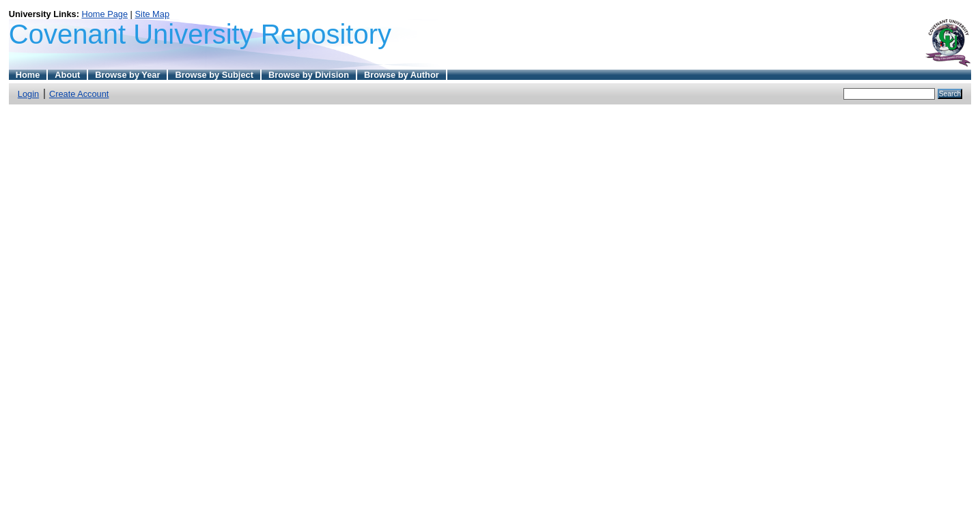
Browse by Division (309, 75)
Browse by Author (402, 75)
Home (28, 75)
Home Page (104, 14)
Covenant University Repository (200, 34)
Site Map (153, 14)
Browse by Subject (214, 75)
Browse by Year (127, 75)
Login (28, 94)
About (67, 75)
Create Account (79, 94)
